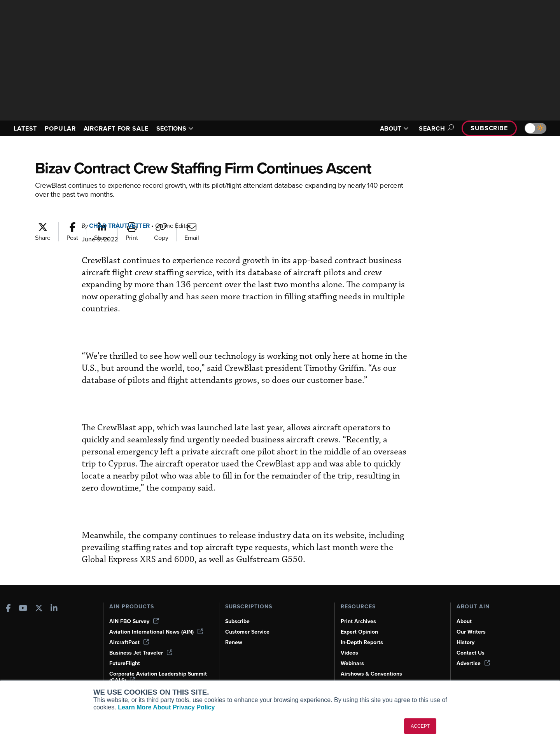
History (465, 642)
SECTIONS (175, 128)
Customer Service (247, 632)
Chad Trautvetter (119, 226)
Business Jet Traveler (141, 653)
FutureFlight (125, 663)
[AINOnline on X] (39, 609)
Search (435, 128)
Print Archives (358, 621)
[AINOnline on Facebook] (8, 609)
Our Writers (471, 632)
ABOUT (394, 128)
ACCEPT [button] (420, 726)
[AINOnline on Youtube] (23, 609)
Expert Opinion (359, 632)
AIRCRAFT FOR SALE (116, 128)
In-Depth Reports (362, 642)
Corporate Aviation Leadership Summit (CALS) (158, 677)
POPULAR (60, 128)
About (464, 621)
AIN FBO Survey (134, 621)
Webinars (352, 663)
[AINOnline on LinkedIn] (54, 609)
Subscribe (489, 128)
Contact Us (471, 653)
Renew (234, 642)
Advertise (473, 663)
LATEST (25, 128)
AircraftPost (129, 642)
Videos (349, 653)
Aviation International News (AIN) (156, 632)
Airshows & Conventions (371, 674)
